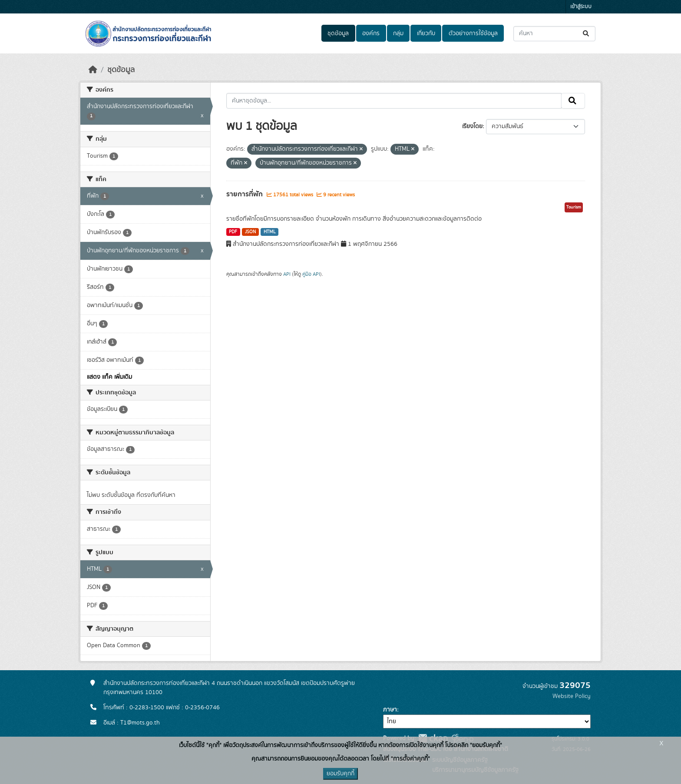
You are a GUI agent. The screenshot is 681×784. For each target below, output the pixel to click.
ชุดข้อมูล (338, 33)
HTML (270, 232)
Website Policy (572, 696)
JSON (250, 232)
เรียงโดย (472, 126)
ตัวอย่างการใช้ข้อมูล (473, 33)
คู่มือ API (311, 274)
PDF (233, 232)
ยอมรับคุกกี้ (340, 774)
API (287, 274)
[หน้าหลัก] (93, 70)
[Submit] (587, 34)
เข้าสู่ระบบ (581, 7)
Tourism (574, 207)
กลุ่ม (398, 33)
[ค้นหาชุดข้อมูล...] (554, 34)
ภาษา (390, 710)
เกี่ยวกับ (426, 33)
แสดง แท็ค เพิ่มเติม (109, 377)
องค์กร (371, 33)
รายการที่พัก (245, 194)
